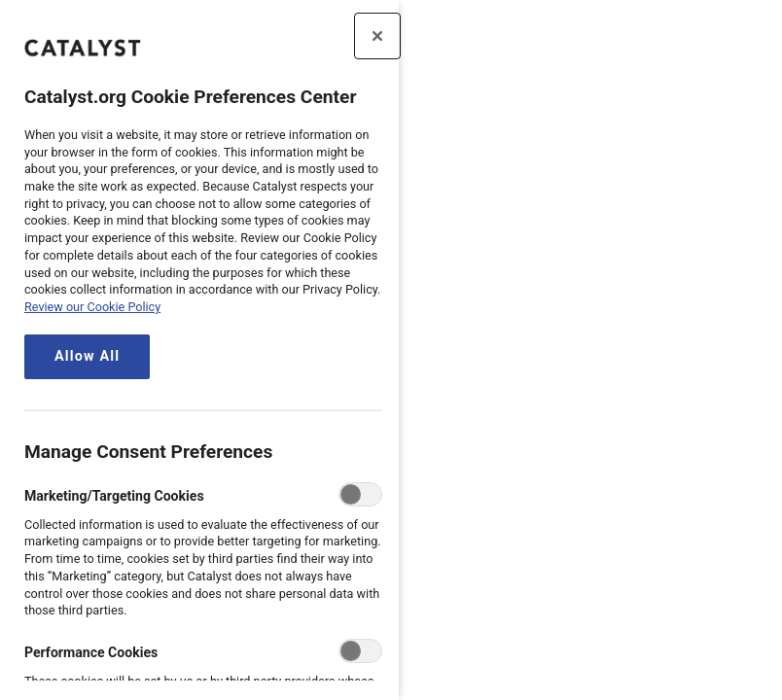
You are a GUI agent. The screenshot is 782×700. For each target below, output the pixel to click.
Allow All (87, 356)
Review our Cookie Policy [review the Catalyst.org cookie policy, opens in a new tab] (92, 307)
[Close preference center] (377, 36)
